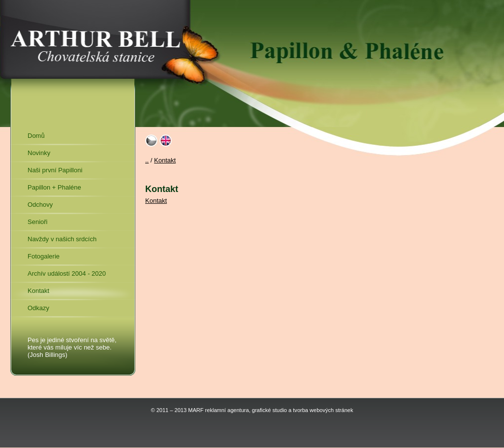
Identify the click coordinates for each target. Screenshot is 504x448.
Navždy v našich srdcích (62, 239)
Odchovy (40, 205)
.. (147, 160)
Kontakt (38, 291)
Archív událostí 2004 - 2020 (67, 273)
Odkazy (38, 308)
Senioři (37, 222)
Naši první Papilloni (55, 170)
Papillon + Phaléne (54, 187)
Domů (36, 136)
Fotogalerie (44, 256)
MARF (196, 410)
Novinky (39, 153)
